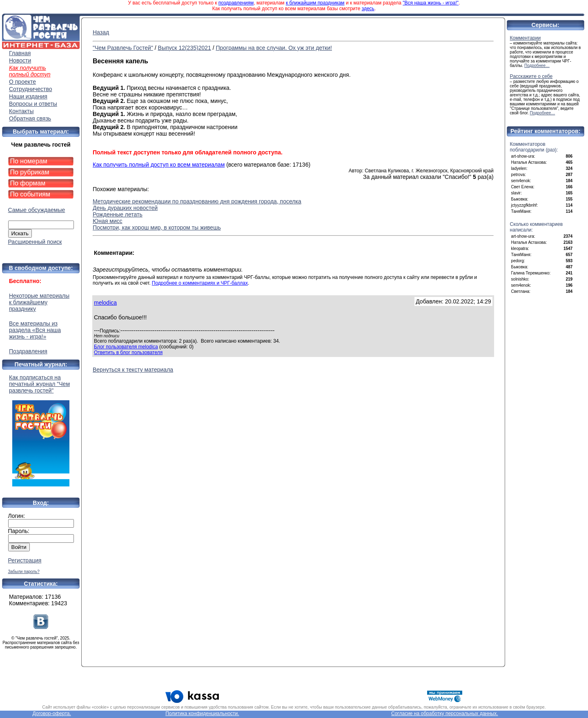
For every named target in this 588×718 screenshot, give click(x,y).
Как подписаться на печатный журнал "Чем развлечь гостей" (41, 430)
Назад (101, 32)
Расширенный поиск (35, 242)
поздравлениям (236, 3)
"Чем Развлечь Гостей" (123, 48)
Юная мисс (108, 221)
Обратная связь (30, 118)
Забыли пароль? (24, 572)
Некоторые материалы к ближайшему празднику (39, 302)
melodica (105, 303)
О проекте (22, 82)
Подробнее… (537, 66)
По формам (28, 183)
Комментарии (526, 38)
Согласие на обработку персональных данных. (445, 714)
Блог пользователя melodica (126, 347)
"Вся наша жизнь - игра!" (431, 3)
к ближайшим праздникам (315, 3)
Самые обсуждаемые (37, 210)
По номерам (29, 161)
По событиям (30, 194)
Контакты (21, 111)
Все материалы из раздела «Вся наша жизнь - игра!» (35, 330)
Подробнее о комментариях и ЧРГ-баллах (200, 283)
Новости (20, 60)
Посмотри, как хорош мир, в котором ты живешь (157, 227)
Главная (20, 53)
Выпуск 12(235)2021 (185, 48)
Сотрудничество (30, 89)
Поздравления (28, 351)
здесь (368, 9)
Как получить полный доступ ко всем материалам (159, 165)
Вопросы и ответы (33, 104)
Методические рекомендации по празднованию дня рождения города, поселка (197, 201)
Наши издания (28, 96)
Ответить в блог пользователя (128, 352)
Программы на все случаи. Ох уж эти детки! (274, 48)
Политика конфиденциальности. (202, 714)
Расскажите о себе (531, 76)
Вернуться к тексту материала (133, 370)
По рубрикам (30, 172)
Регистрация (25, 560)
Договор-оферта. (51, 714)
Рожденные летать (118, 214)
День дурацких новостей (125, 208)
